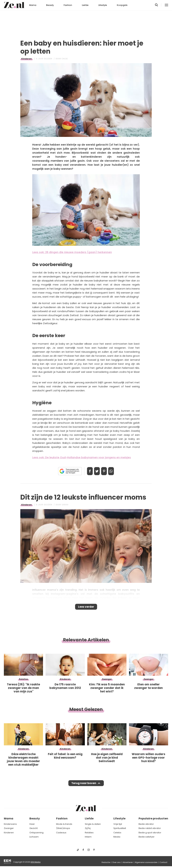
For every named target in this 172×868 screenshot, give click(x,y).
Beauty (50, 5)
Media (117, 837)
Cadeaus (61, 833)
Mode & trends (64, 824)
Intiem (88, 837)
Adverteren (128, 862)
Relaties (89, 833)
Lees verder (86, 608)
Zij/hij (88, 828)
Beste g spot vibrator (150, 833)
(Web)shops (63, 828)
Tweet (96, 471)
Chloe (65, 59)
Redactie (106, 862)
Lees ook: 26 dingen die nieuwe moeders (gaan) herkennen (72, 252)
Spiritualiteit (120, 828)
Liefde (85, 5)
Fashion (68, 5)
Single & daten (93, 824)
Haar (32, 824)
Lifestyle (103, 5)
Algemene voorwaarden (146, 862)
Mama (33, 5)
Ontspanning (36, 833)
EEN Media (36, 862)
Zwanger (9, 828)
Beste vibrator (146, 824)
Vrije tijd (118, 824)
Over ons (116, 862)
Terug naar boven (84, 786)
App (115, 471)
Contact (163, 862)
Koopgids (122, 5)
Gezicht (34, 828)
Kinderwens (10, 824)
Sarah (65, 505)
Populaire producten (153, 819)
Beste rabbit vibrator (150, 828)
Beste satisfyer (147, 837)
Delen (86, 471)
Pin (105, 471)
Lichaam (34, 837)
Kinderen (27, 59)
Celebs (117, 833)
